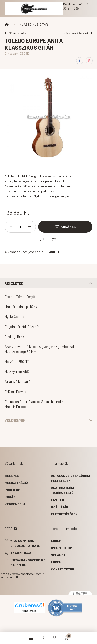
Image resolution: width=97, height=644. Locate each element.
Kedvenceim (15, 504)
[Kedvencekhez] (54, 240)
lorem (56, 541)
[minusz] (11, 227)
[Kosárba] (65, 227)
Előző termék (15, 33)
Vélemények (15, 420)
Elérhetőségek (64, 514)
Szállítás (60, 507)
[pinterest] (89, 61)
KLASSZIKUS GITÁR (34, 24)
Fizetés (58, 500)
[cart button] (66, 638)
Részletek (14, 283)
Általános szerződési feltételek (71, 478)
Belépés (12, 475)
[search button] (43, 638)
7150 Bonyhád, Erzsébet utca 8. (25, 543)
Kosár (10, 497)
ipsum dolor (61, 548)
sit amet (58, 555)
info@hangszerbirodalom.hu (28, 562)
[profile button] (55, 638)
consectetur (63, 569)
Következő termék (78, 33)
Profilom (13, 490)
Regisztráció (16, 483)
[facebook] (80, 61)
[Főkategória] (7, 25)
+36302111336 (21, 553)
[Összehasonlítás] (42, 240)
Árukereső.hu (29, 611)
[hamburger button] (31, 638)
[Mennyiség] (20, 227)
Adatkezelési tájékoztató (63, 490)
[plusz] (30, 227)
